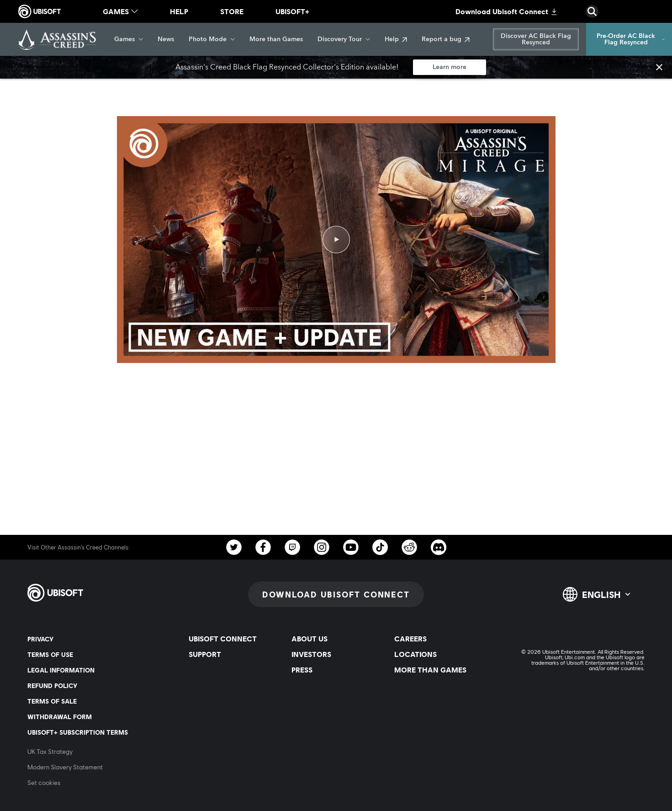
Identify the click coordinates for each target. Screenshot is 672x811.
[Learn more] (450, 67)
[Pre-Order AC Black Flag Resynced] (629, 39)
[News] (166, 39)
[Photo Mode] (212, 39)
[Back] (20, 87)
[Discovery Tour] (344, 39)
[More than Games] (276, 39)
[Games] (129, 39)
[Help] (396, 39)
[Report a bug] (446, 39)
